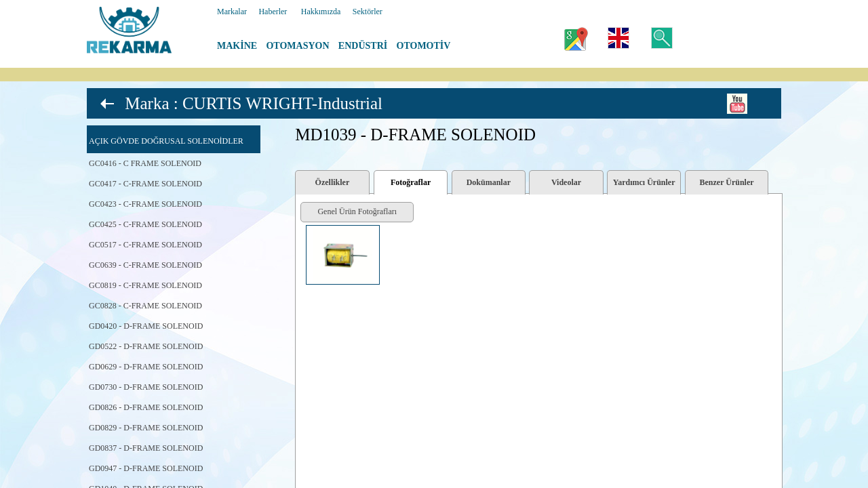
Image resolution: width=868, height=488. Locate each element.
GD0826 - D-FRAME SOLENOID (146, 407)
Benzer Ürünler (727, 182)
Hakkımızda (321, 12)
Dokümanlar (489, 182)
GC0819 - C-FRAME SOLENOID (145, 285)
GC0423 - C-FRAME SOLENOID (145, 204)
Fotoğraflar (411, 182)
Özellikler (333, 182)
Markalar (232, 12)
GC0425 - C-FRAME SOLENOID (145, 224)
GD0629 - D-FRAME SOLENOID (146, 367)
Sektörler (368, 12)
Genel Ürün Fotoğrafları (357, 211)
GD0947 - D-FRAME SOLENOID (146, 468)
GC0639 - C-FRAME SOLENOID (145, 265)
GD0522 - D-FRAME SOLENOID (146, 346)
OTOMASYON (297, 46)
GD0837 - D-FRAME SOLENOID (146, 448)
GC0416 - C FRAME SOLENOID (145, 163)
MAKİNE (237, 46)
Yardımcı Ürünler (644, 182)
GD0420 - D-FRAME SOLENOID (146, 326)
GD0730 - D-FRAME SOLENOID (146, 387)
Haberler (273, 12)
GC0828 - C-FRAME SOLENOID (145, 306)
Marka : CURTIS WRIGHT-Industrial (254, 103)
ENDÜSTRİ (363, 46)
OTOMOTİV (424, 46)
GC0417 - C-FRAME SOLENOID (145, 184)
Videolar (566, 182)
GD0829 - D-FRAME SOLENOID (146, 428)
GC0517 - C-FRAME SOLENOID (145, 245)
